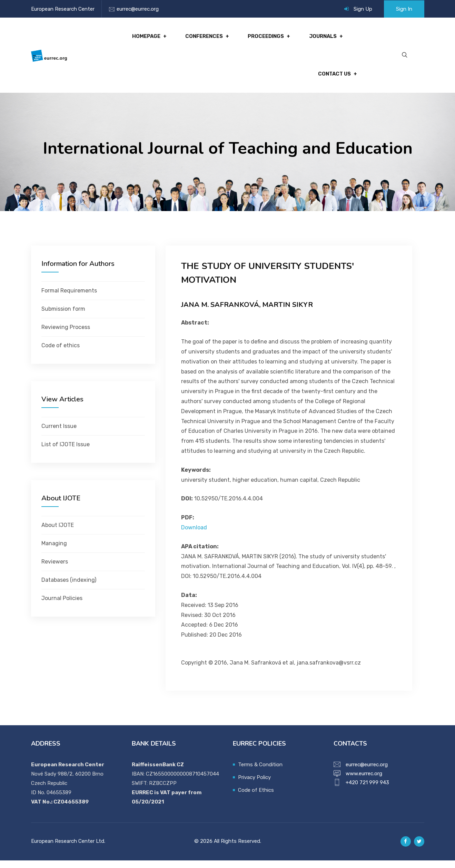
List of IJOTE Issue (66, 452)
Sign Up (363, 9)
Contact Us (334, 80)
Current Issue (59, 434)
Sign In (404, 9)
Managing (54, 551)
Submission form (63, 316)
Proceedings (268, 38)
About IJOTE (58, 533)
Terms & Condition (260, 772)
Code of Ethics (256, 798)
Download (194, 535)
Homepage (151, 38)
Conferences (207, 38)
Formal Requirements (69, 298)
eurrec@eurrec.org (138, 9)
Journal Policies (62, 606)
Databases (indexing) (69, 587)
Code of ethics (61, 353)
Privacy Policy (254, 785)
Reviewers (55, 569)
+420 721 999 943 (367, 790)
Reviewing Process (66, 335)
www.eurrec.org (364, 781)
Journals (324, 38)
